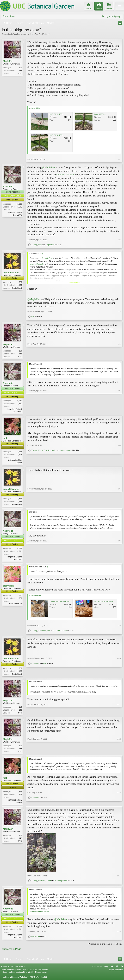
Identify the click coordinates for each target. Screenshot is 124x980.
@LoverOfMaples (66, 174)
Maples (17, 34)
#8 (120, 560)
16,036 (19, 204)
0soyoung (42, 884)
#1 (120, 159)
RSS (122, 970)
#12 (119, 753)
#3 (120, 311)
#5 (120, 412)
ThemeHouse (41, 975)
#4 (120, 356)
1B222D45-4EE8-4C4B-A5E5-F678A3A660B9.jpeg (71, 603)
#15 (119, 934)
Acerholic (8, 186)
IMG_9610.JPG (56, 135)
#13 (119, 799)
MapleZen (34, 34)
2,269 (20, 452)
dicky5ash (8, 587)
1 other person (66, 462)
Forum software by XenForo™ (25, 973)
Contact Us (97, 970)
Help (106, 970)
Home (112, 970)
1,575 (20, 282)
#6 (120, 457)
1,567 (20, 597)
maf (40, 245)
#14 (119, 879)
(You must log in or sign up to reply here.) (105, 947)
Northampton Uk (15, 606)
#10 (119, 669)
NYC (20, 74)
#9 (120, 627)
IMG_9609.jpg (100, 114)
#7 (120, 505)
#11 (119, 714)
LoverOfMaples (11, 273)
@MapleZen (48, 167)
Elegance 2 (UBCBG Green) (13, 970)
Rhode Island (17, 288)
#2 (120, 240)
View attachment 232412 (40, 915)
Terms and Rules (116, 973)
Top (117, 970)
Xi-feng (34, 245)
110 (20, 68)
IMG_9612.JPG (56, 114)
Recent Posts (9, 16)
